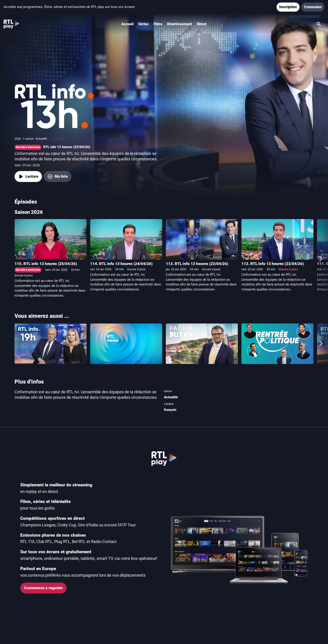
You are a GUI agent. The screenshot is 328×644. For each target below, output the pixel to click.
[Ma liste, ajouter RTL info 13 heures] (58, 177)
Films (158, 24)
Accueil (127, 24)
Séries (143, 24)
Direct (202, 24)
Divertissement (179, 24)
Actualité (171, 397)
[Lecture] (28, 177)
